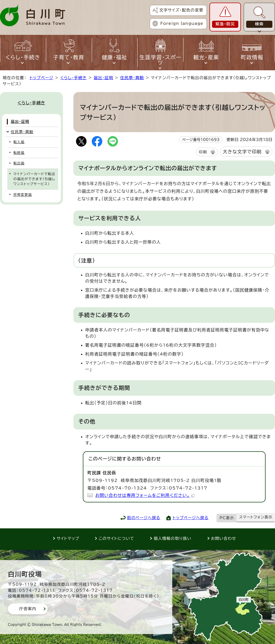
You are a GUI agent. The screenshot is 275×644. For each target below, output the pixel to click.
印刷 (203, 152)
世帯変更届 (23, 195)
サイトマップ (68, 538)
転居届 (19, 153)
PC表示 (227, 518)
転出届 (19, 163)
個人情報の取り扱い (172, 538)
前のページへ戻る (144, 518)
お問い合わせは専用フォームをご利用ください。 (145, 495)
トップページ (41, 78)
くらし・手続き (74, 78)
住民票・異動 (132, 78)
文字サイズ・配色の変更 (181, 10)
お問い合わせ (224, 538)
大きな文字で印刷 (242, 152)
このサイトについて (116, 538)
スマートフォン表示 (256, 517)
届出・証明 (103, 78)
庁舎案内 (28, 609)
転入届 (19, 142)
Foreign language (182, 23)
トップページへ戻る (191, 518)
